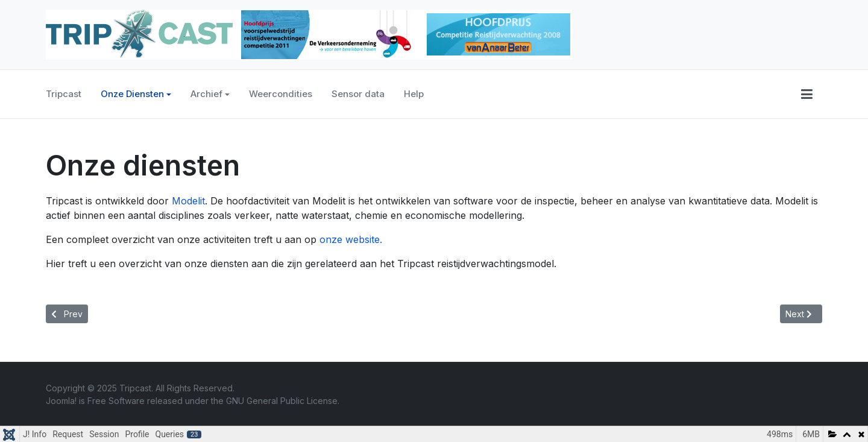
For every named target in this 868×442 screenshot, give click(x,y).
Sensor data (358, 94)
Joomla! (61, 401)
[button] (807, 94)
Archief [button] (210, 94)
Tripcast (64, 94)
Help (414, 94)
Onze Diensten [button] (136, 94)
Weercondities (281, 94)
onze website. (351, 239)
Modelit (188, 201)
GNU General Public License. (283, 401)
